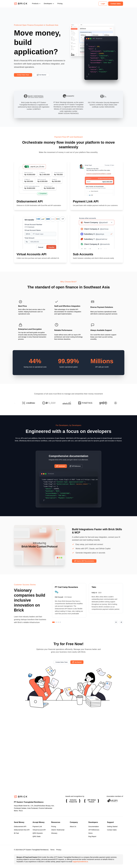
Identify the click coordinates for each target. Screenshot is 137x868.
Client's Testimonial (58, 830)
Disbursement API (20, 827)
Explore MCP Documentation (87, 565)
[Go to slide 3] (58, 626)
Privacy (59, 850)
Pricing (60, 4)
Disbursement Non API (22, 830)
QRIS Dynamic (38, 833)
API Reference (76, 470)
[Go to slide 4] (60, 626)
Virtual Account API (39, 830)
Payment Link (37, 827)
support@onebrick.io (80, 862)
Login (103, 4)
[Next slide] (121, 626)
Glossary (54, 833)
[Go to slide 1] (53, 626)
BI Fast (16, 833)
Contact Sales (116, 4)
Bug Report (92, 836)
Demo (90, 833)
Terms (52, 850)
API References (94, 830)
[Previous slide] (115, 626)
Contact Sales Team (25, 75)
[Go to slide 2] (56, 626)
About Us (73, 827)
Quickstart (59, 470)
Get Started (46, 75)
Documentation (94, 827)
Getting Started (112, 827)
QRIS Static (37, 836)
